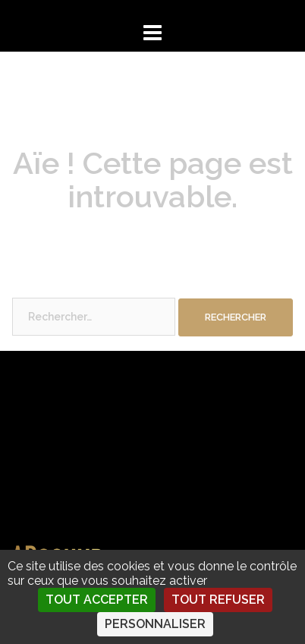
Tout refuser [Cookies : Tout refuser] (218, 600)
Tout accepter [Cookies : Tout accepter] (97, 600)
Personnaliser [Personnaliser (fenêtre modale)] (155, 624)
